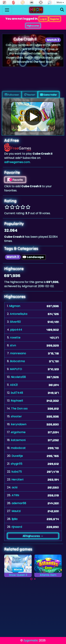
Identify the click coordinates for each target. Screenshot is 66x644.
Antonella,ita (19, 314)
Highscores (33, 26)
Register (55, 19)
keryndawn (19, 424)
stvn (13, 345)
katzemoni (18, 440)
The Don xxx (19, 409)
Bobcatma (17, 361)
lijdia (15, 519)
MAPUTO (16, 369)
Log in (43, 19)
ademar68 (19, 503)
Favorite (15, 180)
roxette (15, 338)
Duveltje (17, 456)
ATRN (15, 495)
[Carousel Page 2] (35, 579)
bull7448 (17, 393)
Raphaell (17, 401)
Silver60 (15, 322)
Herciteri (17, 479)
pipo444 (16, 330)
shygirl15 (17, 464)
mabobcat (18, 448)
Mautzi (16, 511)
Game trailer (49, 95)
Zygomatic (31, 640)
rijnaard (17, 527)
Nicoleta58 (18, 377)
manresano (18, 353)
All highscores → (33, 536)
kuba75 (17, 472)
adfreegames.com (17, 162)
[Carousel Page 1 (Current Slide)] (31, 579)
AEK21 (14, 385)
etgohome (18, 432)
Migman (15, 306)
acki (15, 487)
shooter (16, 416)
